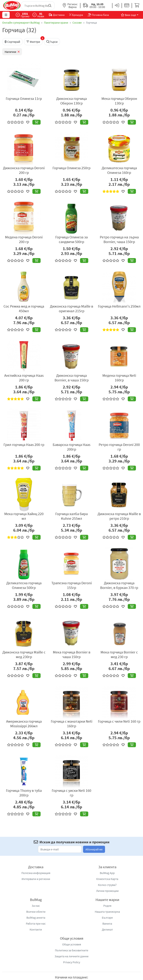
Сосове (77, 23)
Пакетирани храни (56, 23)
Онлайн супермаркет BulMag (21, 23)
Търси (52, 42)
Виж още (128, 15)
